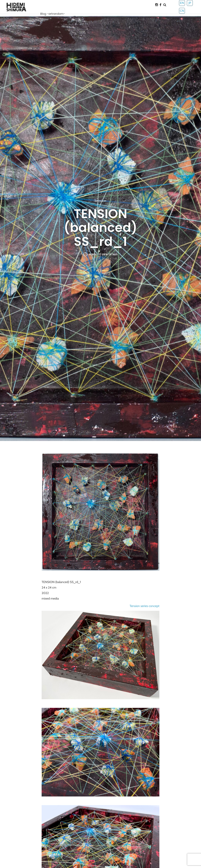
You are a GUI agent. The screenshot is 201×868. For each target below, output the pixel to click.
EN (182, 3)
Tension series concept (144, 606)
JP (190, 3)
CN (182, 11)
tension (100, 201)
